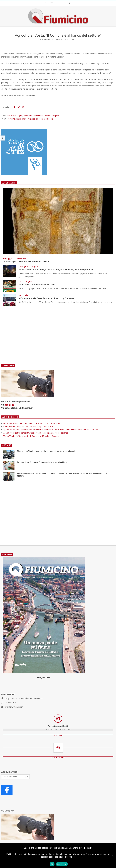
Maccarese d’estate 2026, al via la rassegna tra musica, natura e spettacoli (56, 270)
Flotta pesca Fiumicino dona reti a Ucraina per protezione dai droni (32, 423)
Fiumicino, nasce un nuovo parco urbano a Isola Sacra (30, 119)
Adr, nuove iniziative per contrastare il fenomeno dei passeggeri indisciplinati (36, 433)
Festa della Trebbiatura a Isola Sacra (37, 285)
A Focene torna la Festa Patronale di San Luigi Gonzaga (46, 298)
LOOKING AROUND (58, 758)
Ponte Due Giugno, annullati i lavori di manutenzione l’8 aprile (33, 116)
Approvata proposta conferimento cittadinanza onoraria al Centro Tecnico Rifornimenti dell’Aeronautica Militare (51, 430)
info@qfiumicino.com (14, 707)
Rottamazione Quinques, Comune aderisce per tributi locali (28, 426)
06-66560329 (11, 702)
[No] (113, 856)
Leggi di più (62, 864)
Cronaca (73, 40)
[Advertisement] (58, 336)
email (9, 405)
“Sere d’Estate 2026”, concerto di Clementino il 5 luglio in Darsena (31, 436)
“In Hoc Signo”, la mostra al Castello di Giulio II (26, 262)
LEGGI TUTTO (58, 735)
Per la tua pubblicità (58, 726)
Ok (52, 864)
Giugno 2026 (44, 677)
